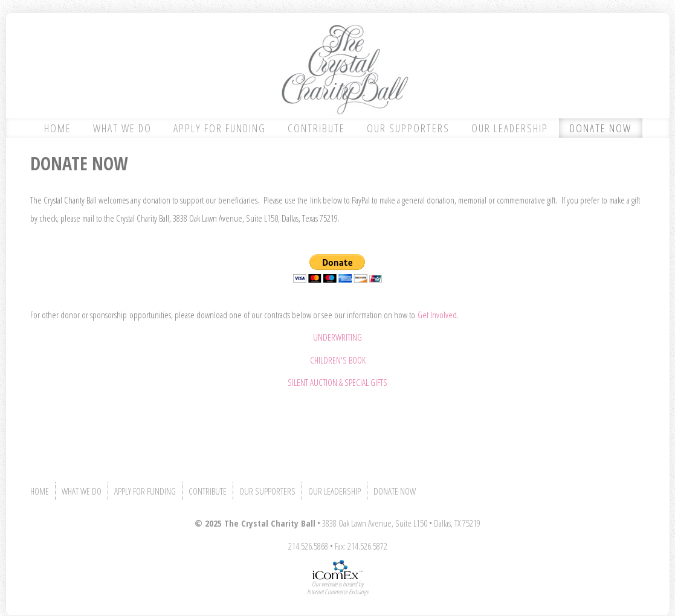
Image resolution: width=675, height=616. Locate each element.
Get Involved (437, 315)
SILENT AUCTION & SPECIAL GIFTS (337, 382)
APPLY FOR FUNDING (220, 128)
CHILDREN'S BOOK (338, 360)
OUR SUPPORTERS (408, 128)
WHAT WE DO (122, 128)
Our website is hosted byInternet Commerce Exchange (338, 588)
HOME (58, 128)
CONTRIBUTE (316, 128)
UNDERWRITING (337, 337)
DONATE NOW (601, 128)
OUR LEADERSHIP (510, 128)
